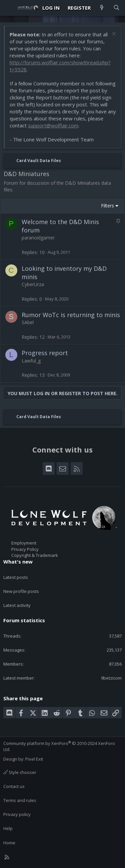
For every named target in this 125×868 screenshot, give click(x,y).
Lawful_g (31, 361)
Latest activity (17, 605)
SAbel (28, 322)
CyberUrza (33, 284)
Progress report (45, 353)
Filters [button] (107, 206)
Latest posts (16, 577)
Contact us (14, 786)
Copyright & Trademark (35, 555)
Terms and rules (20, 800)
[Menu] (9, 8)
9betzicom (111, 678)
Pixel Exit (34, 759)
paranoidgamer (38, 238)
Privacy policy (17, 814)
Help (8, 828)
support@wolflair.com (53, 125)
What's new (18, 562)
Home (9, 843)
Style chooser (20, 772)
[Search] (116, 8)
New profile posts (21, 591)
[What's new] (102, 8)
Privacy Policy (25, 549)
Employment (24, 543)
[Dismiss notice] (113, 35)
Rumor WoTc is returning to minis (71, 315)
